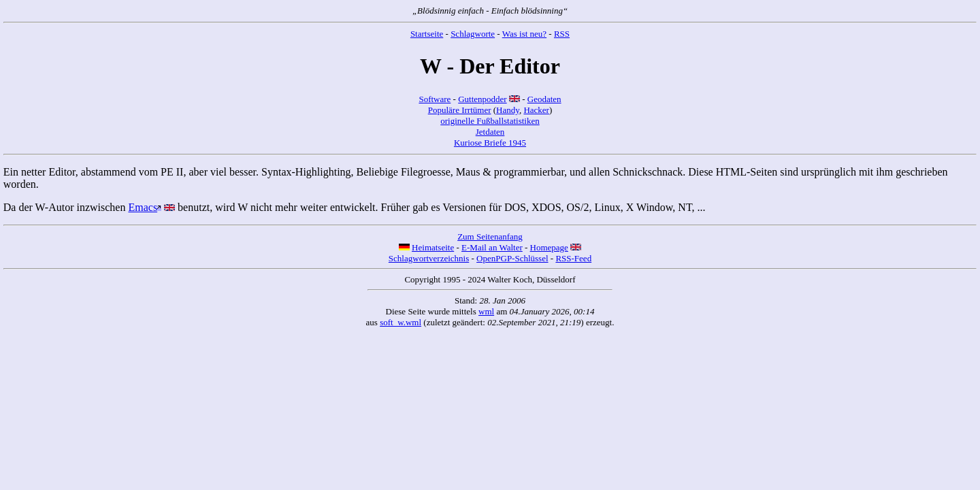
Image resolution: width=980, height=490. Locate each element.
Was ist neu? (524, 34)
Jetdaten (490, 132)
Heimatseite (433, 247)
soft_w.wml (401, 322)
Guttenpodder (482, 99)
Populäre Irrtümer (460, 110)
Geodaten (544, 99)
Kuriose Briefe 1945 (490, 143)
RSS (562, 34)
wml (486, 311)
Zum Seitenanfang (490, 236)
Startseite (427, 34)
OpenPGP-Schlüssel (512, 258)
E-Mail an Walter (492, 247)
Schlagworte (473, 34)
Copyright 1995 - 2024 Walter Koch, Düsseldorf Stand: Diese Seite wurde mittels (490, 295)
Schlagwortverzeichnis (429, 258)
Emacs (143, 207)
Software (435, 99)
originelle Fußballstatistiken (490, 121)
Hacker (536, 110)
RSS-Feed (573, 258)
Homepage (549, 247)
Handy (508, 110)
